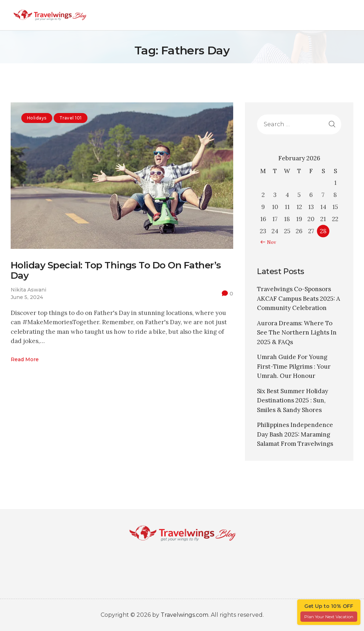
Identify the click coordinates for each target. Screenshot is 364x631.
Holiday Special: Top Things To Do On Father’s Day (116, 271)
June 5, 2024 (27, 297)
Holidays (37, 118)
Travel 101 (71, 118)
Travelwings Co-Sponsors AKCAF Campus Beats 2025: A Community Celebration (299, 298)
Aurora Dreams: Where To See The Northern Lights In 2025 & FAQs (297, 333)
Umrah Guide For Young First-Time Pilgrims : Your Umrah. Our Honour (294, 366)
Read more (25, 360)
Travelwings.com (184, 615)
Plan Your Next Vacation (329, 617)
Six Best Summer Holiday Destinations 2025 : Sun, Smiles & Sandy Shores (293, 400)
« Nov (270, 242)
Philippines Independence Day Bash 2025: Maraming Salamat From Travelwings (295, 434)
